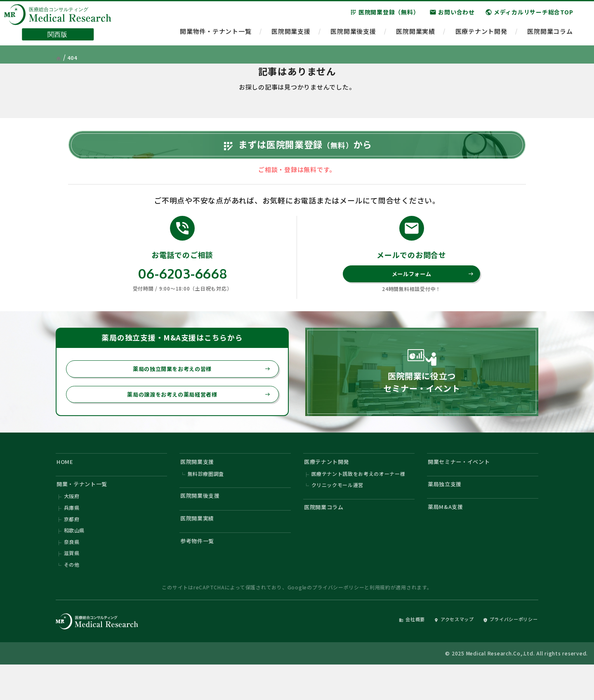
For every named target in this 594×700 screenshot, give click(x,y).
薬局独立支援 (448, 510)
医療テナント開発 (481, 35)
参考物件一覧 (201, 573)
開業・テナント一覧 (87, 510)
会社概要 (390, 653)
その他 (72, 598)
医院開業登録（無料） (385, 16)
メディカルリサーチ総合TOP (529, 16)
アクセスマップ (439, 653)
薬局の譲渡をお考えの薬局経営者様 (194, 415)
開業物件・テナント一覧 (216, 35)
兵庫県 (72, 536)
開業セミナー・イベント (464, 484)
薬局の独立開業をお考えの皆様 (197, 388)
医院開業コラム (550, 35)
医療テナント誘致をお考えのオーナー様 (359, 498)
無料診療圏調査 (206, 498)
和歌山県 (74, 561)
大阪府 (72, 524)
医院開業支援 (291, 35)
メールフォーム (431, 291)
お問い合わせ (452, 16)
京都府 (72, 548)
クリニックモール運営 (338, 511)
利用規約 (380, 621)
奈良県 (72, 573)
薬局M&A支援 (449, 535)
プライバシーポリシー (338, 621)
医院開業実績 (416, 35)
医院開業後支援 (353, 35)
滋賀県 (72, 585)
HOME (67, 484)
